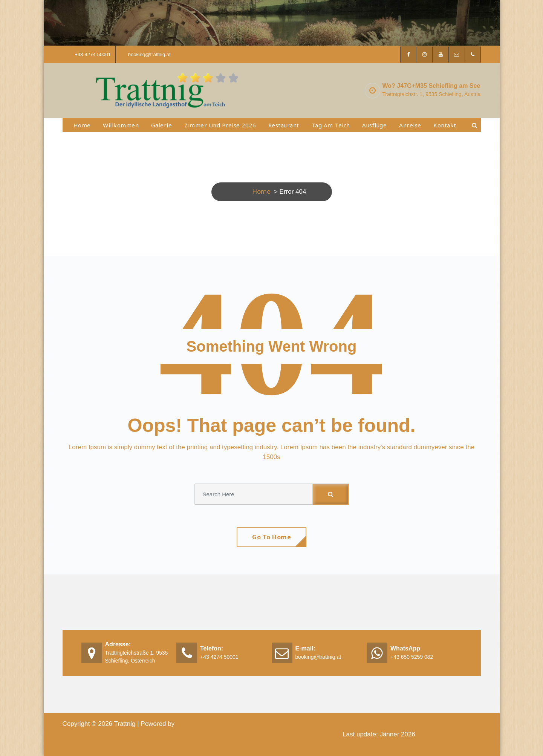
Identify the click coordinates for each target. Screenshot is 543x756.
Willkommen (121, 125)
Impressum (80, 745)
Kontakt (445, 125)
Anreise (410, 125)
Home (82, 125)
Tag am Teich (331, 125)
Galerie (162, 125)
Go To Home (271, 537)
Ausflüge (374, 125)
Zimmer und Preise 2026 (220, 125)
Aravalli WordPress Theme (216, 723)
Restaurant (284, 125)
